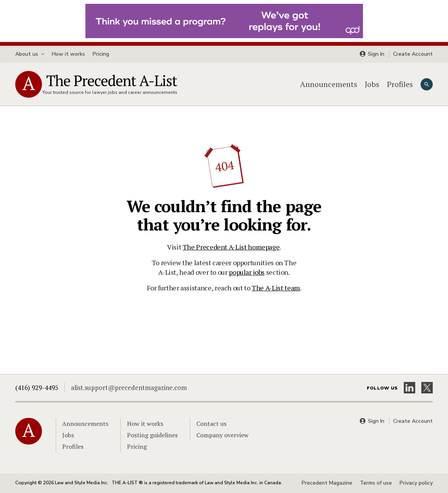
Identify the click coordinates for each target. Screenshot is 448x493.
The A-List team (276, 288)
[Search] (427, 84)
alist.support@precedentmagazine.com (129, 387)
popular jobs (247, 272)
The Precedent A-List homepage (231, 247)
